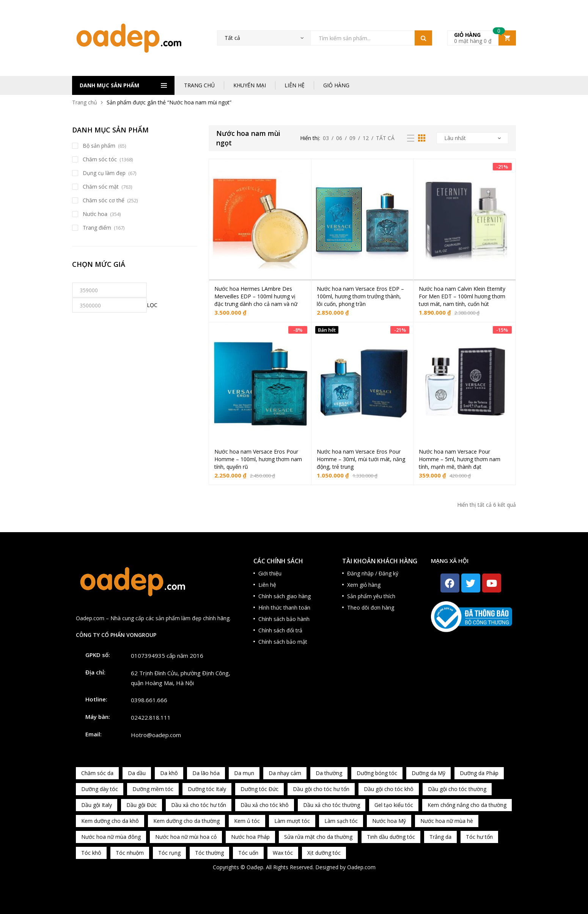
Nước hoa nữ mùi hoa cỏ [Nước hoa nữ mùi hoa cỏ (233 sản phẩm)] (186, 837)
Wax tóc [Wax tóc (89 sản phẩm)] (283, 853)
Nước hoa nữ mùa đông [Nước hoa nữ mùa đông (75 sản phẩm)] (111, 837)
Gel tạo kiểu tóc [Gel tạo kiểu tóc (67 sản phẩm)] (394, 805)
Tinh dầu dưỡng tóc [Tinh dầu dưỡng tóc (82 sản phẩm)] (391, 837)
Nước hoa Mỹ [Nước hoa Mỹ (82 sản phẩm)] (389, 821)
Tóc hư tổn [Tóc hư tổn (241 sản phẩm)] (479, 837)
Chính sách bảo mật (283, 642)
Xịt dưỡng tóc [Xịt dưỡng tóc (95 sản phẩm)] (324, 853)
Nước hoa (95, 214)
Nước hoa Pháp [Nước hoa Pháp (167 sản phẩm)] (250, 837)
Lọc (152, 305)
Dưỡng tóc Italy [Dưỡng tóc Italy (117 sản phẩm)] (207, 789)
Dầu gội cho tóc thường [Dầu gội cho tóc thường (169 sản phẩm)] (457, 789)
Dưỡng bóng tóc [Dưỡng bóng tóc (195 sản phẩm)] (377, 773)
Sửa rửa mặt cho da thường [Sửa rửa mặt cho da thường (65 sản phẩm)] (318, 837)
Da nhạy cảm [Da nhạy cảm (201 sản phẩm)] (285, 773)
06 (339, 138)
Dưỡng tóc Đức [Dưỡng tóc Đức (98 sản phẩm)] (259, 789)
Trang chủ (85, 102)
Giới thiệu (270, 573)
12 (366, 138)
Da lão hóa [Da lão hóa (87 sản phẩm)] (206, 773)
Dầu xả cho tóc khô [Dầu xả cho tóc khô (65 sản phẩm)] (265, 805)
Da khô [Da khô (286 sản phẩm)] (169, 773)
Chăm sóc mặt (101, 187)
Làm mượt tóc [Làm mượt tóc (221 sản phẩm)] (292, 821)
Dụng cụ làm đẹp (104, 173)
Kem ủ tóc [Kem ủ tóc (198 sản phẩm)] (247, 821)
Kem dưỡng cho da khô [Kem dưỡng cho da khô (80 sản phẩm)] (110, 821)
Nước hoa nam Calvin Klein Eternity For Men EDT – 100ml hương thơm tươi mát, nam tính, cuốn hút (462, 296)
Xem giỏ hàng (364, 585)
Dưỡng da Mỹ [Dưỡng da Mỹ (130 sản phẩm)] (428, 773)
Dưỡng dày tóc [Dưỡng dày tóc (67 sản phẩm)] (100, 789)
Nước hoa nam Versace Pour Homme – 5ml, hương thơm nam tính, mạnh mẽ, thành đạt (460, 459)
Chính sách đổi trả (280, 630)
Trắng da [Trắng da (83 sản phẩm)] (440, 837)
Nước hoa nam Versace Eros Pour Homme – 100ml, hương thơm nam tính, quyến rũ (258, 459)
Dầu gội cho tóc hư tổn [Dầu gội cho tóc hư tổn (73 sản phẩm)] (321, 789)
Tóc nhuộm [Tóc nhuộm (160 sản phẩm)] (130, 853)
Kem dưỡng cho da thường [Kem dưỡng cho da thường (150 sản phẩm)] (186, 821)
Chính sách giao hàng (285, 596)
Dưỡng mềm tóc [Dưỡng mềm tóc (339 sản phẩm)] (153, 789)
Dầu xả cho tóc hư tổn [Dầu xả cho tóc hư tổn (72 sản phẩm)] (199, 805)
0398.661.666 (149, 700)
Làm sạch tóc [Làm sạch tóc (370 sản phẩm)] (341, 821)
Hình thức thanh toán (284, 607)
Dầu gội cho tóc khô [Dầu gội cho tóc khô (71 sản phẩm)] (389, 789)
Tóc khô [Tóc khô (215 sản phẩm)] (91, 853)
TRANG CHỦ (199, 85)
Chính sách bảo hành (284, 619)
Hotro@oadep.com (156, 735)
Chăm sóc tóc (100, 159)
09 (352, 138)
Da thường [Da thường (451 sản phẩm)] (329, 773)
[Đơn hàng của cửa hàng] (472, 138)
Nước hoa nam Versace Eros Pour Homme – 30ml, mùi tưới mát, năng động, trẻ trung (361, 459)
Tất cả (385, 138)
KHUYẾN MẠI (250, 85)
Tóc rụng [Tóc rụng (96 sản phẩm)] (169, 853)
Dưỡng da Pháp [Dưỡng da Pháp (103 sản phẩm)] (479, 773)
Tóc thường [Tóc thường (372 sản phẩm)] (209, 853)
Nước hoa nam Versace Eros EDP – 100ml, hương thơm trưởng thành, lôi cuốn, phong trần (360, 296)
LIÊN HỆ (295, 85)
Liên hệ (267, 585)
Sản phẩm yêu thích (371, 596)
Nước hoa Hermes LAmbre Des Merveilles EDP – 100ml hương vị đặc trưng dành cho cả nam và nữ (256, 296)
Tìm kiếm (423, 38)
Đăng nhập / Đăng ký (373, 573)
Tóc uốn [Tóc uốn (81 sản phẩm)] (248, 853)
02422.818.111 (151, 717)
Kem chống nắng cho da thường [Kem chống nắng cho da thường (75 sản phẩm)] (467, 805)
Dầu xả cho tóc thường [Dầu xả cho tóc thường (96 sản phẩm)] (332, 805)
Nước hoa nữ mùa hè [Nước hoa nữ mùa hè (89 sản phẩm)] (447, 821)
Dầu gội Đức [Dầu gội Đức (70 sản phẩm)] (141, 805)
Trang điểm (97, 228)
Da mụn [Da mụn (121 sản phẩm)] (244, 773)
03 (326, 138)
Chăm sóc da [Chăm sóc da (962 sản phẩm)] (97, 773)
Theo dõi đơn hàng (371, 607)
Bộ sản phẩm (99, 146)
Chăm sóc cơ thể (104, 200)
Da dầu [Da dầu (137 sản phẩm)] (137, 773)
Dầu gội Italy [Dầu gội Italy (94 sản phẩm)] (97, 805)
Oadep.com (361, 867)
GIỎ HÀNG (336, 85)
